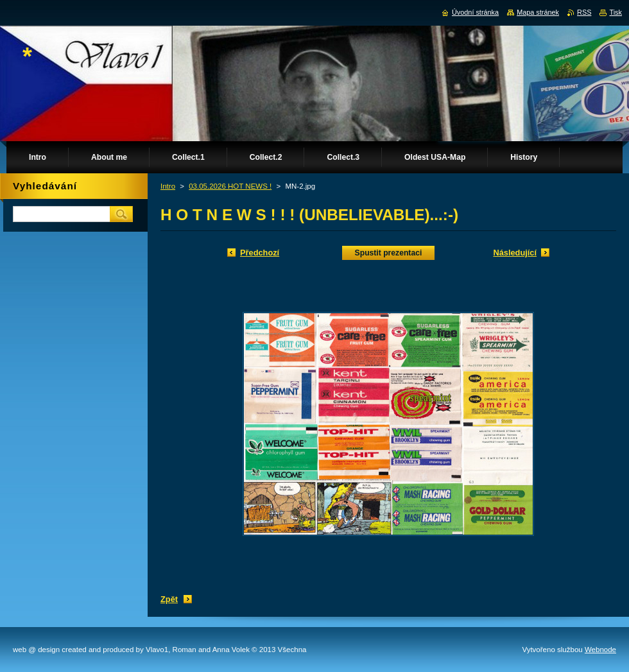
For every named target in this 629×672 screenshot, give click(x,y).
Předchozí (260, 253)
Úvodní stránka (475, 12)
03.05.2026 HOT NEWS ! (230, 186)
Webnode (600, 650)
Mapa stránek (538, 12)
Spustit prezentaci (389, 253)
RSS (584, 12)
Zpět (169, 599)
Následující (515, 253)
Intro (168, 186)
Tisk (616, 12)
